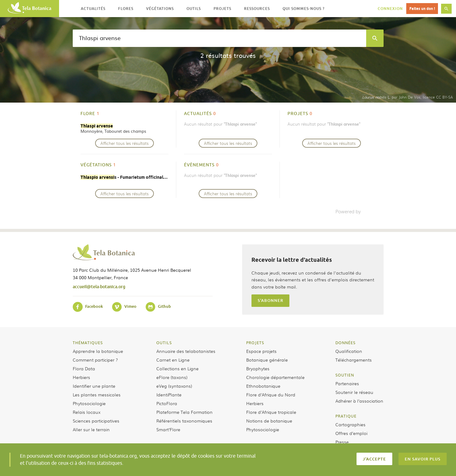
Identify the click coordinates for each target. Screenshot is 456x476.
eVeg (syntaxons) (174, 386)
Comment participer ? (95, 360)
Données (345, 343)
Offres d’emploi (351, 433)
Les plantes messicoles (97, 395)
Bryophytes (258, 368)
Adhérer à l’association (359, 401)
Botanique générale (267, 360)
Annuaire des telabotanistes (186, 351)
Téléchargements (354, 360)
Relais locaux (87, 412)
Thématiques (88, 343)
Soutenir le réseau (354, 392)
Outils (164, 343)
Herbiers (81, 377)
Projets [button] (222, 9)
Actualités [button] (93, 9)
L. (376, 97)
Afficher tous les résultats (124, 143)
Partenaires (347, 383)
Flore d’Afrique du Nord (271, 395)
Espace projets (261, 351)
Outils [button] (194, 9)
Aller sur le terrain (91, 429)
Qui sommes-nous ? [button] (304, 9)
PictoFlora (167, 403)
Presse (342, 442)
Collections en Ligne (177, 368)
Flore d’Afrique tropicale (271, 412)
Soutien (345, 375)
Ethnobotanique (263, 386)
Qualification (349, 351)
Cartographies (350, 424)
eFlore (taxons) (172, 377)
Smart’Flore (168, 429)
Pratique (346, 416)
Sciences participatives (96, 421)
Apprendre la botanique (98, 351)
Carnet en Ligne (173, 360)
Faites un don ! (422, 9)
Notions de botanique (269, 421)
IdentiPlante (169, 395)
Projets (255, 343)
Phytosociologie (89, 403)
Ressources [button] (257, 9)
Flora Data (84, 368)
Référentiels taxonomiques (184, 421)
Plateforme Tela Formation (184, 412)
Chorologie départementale (275, 377)
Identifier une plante (94, 386)
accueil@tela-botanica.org (99, 287)
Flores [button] (126, 9)
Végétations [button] (160, 9)
